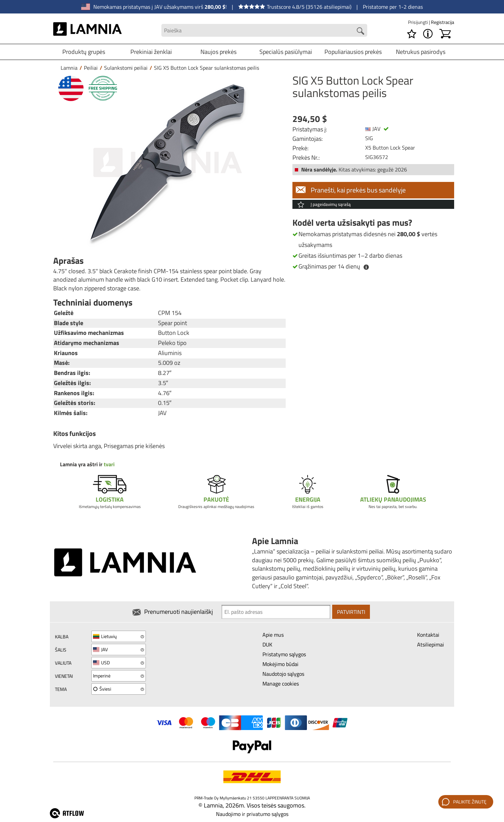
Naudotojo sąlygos (283, 674)
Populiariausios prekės (353, 52)
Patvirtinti (351, 612)
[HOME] (87, 30)
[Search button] (360, 31)
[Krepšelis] (445, 34)
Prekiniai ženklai (151, 52)
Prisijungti (418, 22)
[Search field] (264, 30)
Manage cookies (281, 684)
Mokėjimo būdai (280, 664)
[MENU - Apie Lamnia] (428, 34)
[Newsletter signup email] (276, 612)
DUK (267, 644)
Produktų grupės (84, 52)
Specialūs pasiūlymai (286, 52)
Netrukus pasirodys (421, 52)
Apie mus (273, 635)
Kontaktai (428, 635)
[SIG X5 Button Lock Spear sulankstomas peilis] (168, 163)
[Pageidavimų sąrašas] (412, 34)
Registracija (443, 22)
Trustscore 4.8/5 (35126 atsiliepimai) (295, 7)
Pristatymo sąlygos (284, 654)
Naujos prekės (218, 52)
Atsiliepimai (431, 644)
